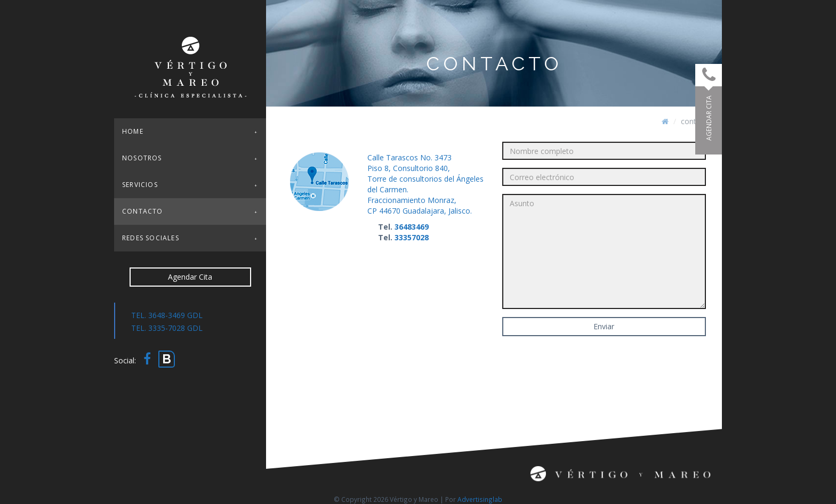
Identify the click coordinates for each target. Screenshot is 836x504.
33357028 (412, 237)
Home (133, 131)
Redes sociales (151, 238)
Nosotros (142, 158)
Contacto (143, 211)
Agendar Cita (190, 277)
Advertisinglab (480, 499)
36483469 (412, 227)
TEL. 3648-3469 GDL (167, 315)
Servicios (140, 185)
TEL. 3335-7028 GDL (167, 328)
